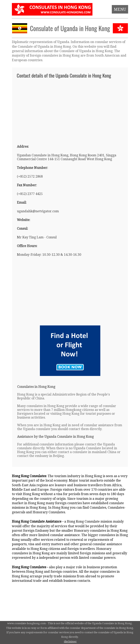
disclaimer (70, 641)
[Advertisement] (70, 109)
